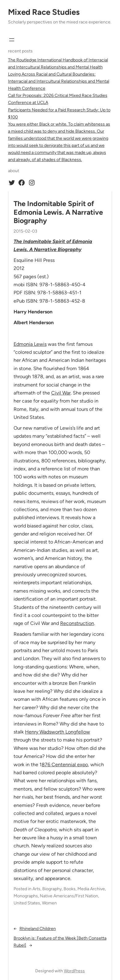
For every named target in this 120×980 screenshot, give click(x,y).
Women (49, 903)
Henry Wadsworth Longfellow (58, 732)
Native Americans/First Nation (69, 896)
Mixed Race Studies (44, 12)
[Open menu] (12, 40)
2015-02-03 (25, 231)
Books (70, 889)
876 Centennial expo (65, 765)
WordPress (74, 971)
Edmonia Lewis (30, 344)
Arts (36, 889)
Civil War (61, 393)
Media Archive (91, 889)
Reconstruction (77, 623)
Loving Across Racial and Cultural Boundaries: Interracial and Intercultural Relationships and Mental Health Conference (59, 81)
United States (27, 903)
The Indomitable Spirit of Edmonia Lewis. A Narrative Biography (58, 212)
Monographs (26, 896)
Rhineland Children (38, 929)
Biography (52, 889)
